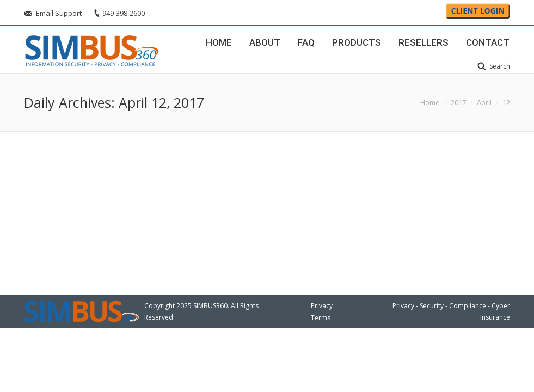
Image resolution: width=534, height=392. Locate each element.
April (484, 102)
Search (500, 66)
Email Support (59, 13)
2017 (458, 102)
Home (430, 102)
